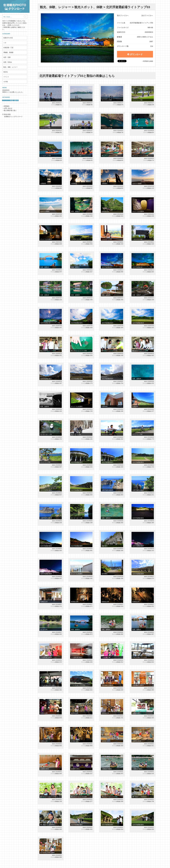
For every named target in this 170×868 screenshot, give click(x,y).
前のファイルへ (123, 15)
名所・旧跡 (7, 57)
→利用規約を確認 (147, 61)
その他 (6, 82)
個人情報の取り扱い (10, 110)
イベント (6, 77)
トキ (5, 43)
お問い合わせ (8, 108)
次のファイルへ (147, 15)
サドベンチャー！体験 (7, 100)
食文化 (6, 72)
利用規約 (7, 106)
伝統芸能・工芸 (8, 48)
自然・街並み (8, 62)
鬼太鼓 (17, 100)
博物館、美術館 (8, 52)
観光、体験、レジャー (11, 67)
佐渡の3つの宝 (8, 38)
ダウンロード (135, 54)
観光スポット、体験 (88, 7)
